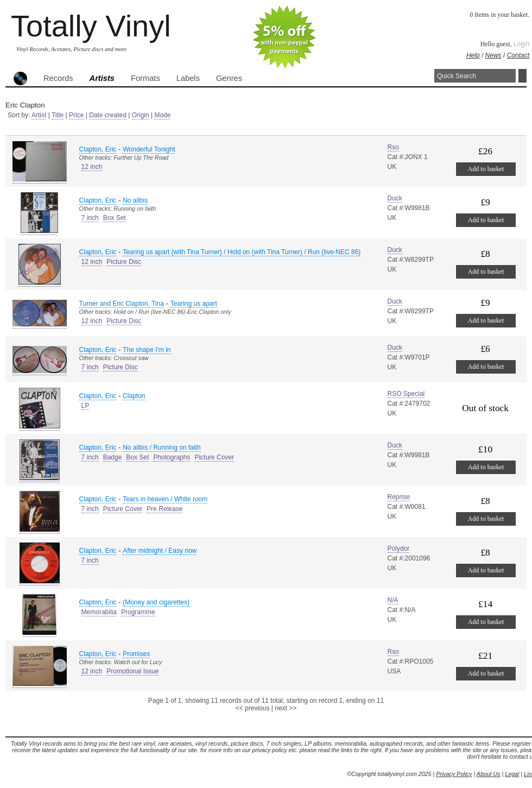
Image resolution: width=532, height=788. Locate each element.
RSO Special (406, 394)
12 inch (92, 167)
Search (522, 76)
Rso (393, 147)
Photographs (172, 457)
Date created (108, 115)
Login (521, 44)
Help (473, 55)
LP (85, 406)
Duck (395, 198)
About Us (489, 774)
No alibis (135, 200)
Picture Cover (214, 457)
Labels (188, 78)
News (493, 55)
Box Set (115, 218)
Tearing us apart (194, 304)
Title (58, 115)
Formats (145, 78)
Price (76, 115)
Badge (113, 457)
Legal (512, 774)
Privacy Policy (454, 774)
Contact (518, 55)
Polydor (399, 549)
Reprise (399, 497)
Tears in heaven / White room (165, 499)
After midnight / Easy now (160, 551)
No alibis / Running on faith (161, 447)
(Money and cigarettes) (156, 602)
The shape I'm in (147, 350)
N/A (393, 600)
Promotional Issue (132, 671)
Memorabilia (99, 612)
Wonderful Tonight (149, 149)
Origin (141, 115)
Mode (162, 115)
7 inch (90, 218)
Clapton (134, 396)
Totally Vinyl (91, 26)
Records (58, 78)
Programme (138, 612)
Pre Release (164, 509)
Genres (229, 78)
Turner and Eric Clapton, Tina (122, 304)
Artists (102, 78)
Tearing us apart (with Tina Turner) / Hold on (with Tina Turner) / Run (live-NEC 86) (242, 252)
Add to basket (486, 169)
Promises (136, 654)
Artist (39, 115)
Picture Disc (124, 262)
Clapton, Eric (98, 149)
